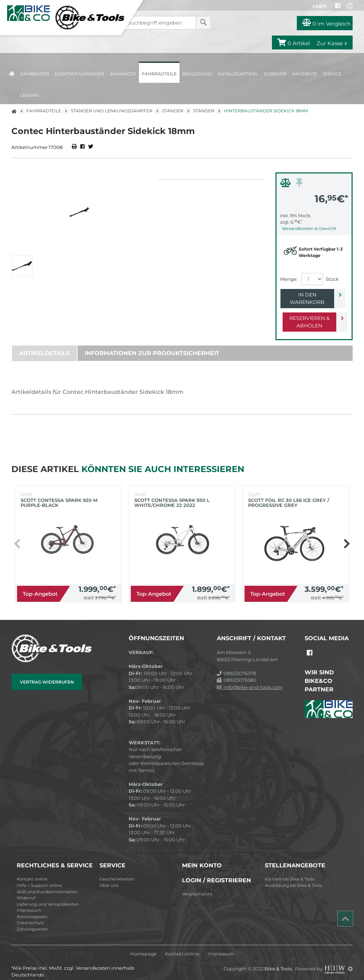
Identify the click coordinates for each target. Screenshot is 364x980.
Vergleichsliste (197, 887)
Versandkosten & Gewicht (309, 228)
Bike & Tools (279, 961)
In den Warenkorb (308, 295)
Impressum (29, 903)
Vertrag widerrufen (47, 674)
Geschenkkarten (117, 872)
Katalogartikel (238, 74)
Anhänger (123, 74)
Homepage (143, 946)
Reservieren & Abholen (308, 314)
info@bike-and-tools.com (250, 680)
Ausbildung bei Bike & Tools (293, 878)
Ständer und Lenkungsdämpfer (112, 111)
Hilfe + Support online (39, 878)
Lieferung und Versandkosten (48, 897)
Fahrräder (35, 74)
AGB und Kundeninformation (47, 884)
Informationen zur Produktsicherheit (152, 346)
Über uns (109, 878)
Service (332, 74)
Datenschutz (30, 915)
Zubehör (275, 74)
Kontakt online (32, 872)
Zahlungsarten (32, 922)
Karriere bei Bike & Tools (290, 872)
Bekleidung (197, 74)
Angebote (305, 74)
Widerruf (26, 890)
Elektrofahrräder (79, 74)
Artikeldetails (44, 346)
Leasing (30, 95)
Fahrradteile (159, 74)
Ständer (173, 111)
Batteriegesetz (32, 909)
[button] (346, 536)
